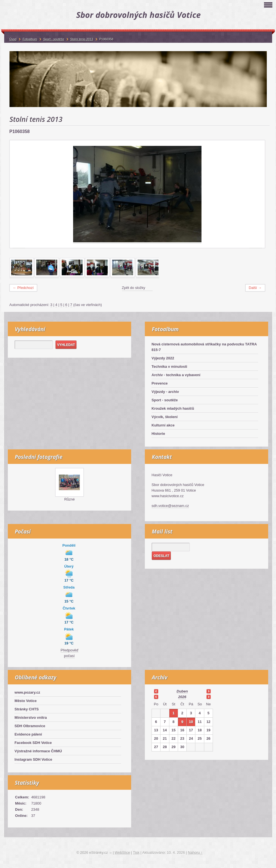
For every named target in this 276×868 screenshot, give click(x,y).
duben (182, 691)
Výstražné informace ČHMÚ (38, 751)
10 (191, 722)
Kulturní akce (163, 425)
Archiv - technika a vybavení (176, 375)
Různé (69, 499)
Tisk (136, 852)
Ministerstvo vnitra (31, 718)
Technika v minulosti (169, 367)
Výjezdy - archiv (165, 392)
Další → (255, 288)
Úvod (13, 39)
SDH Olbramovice (30, 726)
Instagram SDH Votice (33, 759)
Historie (158, 434)
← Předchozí (23, 288)
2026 (182, 697)
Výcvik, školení (165, 417)
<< (156, 691)
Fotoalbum (30, 39)
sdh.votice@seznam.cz (170, 506)
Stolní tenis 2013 (82, 39)
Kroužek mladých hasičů (173, 408)
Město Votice (26, 701)
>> (208, 691)
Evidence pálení (28, 734)
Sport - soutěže (165, 400)
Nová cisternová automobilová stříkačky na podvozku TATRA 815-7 (204, 347)
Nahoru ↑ (195, 852)
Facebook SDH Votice (33, 743)
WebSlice (122, 852)
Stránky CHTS (27, 709)
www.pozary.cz (27, 692)
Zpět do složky (134, 288)
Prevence (160, 383)
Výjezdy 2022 (163, 358)
